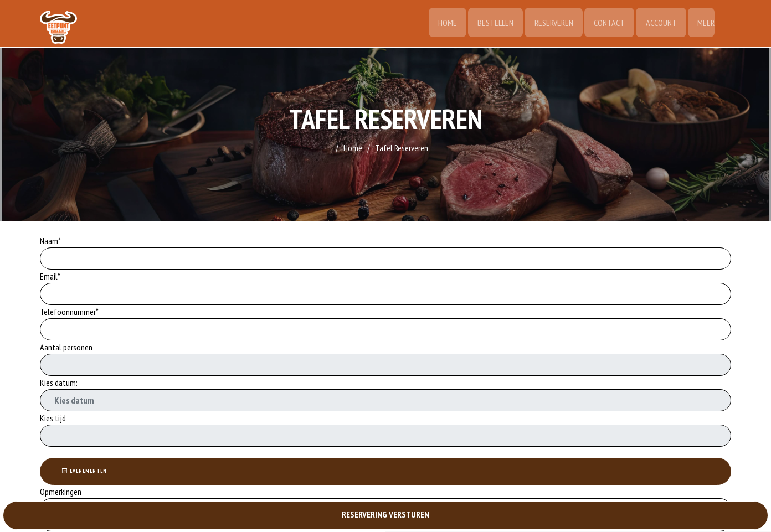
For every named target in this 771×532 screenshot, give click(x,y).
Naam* (50, 241)
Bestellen (492, 23)
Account (660, 23)
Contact (608, 23)
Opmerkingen (61, 492)
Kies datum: (59, 383)
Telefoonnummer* (69, 312)
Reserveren (551, 23)
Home (443, 23)
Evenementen (86, 471)
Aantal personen (66, 347)
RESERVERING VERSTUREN (385, 515)
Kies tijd (53, 418)
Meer (706, 23)
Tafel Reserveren (402, 148)
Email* (50, 276)
